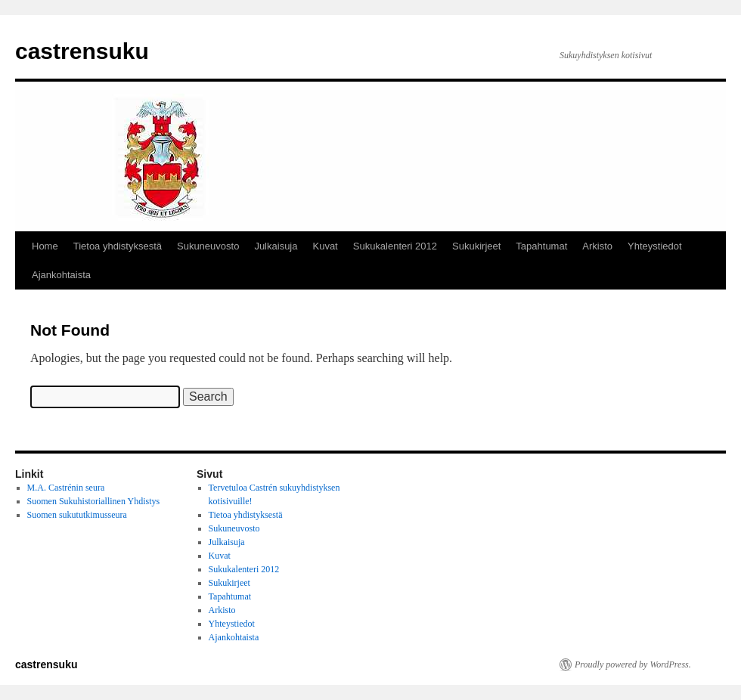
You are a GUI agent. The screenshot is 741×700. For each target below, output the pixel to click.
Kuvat (325, 246)
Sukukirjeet (476, 246)
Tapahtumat (541, 246)
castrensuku (82, 51)
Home (45, 246)
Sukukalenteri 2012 (395, 246)
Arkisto (597, 246)
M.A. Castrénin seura (66, 488)
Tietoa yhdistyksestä (118, 246)
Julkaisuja (276, 246)
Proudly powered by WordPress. (633, 664)
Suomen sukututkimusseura (77, 515)
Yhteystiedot (655, 246)
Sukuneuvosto (208, 246)
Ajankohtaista (61, 275)
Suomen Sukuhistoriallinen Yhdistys (94, 501)
